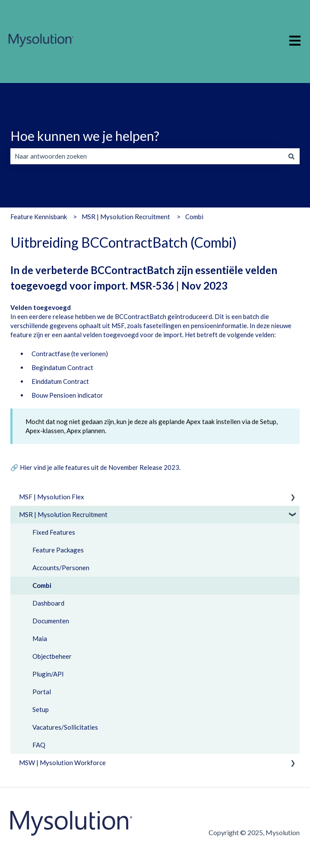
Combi (194, 217)
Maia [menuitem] (40, 638)
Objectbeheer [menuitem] (52, 656)
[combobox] (147, 156)
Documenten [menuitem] (51, 621)
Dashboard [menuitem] (48, 603)
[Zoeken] (291, 156)
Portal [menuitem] (42, 692)
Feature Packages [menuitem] (58, 550)
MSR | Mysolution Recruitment (126, 217)
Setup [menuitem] (41, 709)
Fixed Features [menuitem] (54, 532)
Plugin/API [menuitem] (48, 674)
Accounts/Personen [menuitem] (61, 568)
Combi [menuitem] (42, 585)
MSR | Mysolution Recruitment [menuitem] (63, 514)
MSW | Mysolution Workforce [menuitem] (62, 763)
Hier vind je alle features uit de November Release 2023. (100, 467)
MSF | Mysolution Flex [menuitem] (52, 497)
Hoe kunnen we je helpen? (85, 136)
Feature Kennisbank (39, 217)
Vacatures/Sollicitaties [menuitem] (65, 727)
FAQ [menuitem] (39, 745)
